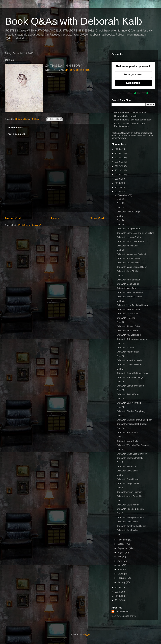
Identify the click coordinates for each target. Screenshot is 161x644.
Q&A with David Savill (127, 471)
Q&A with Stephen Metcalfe (130, 458)
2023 (118, 162)
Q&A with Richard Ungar (129, 212)
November (123, 540)
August (121, 552)
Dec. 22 (121, 275)
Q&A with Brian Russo (128, 479)
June (120, 561)
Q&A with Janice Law (127, 246)
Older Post (97, 218)
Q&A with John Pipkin (127, 271)
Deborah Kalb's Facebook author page (133, 120)
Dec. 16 (121, 382)
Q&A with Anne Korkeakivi (129, 360)
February (122, 578)
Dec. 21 (121, 301)
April (120, 569)
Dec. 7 (120, 462)
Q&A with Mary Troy (127, 288)
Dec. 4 (120, 500)
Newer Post (13, 218)
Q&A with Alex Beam (127, 466)
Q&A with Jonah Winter (128, 530)
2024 (118, 158)
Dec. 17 (121, 369)
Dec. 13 (121, 407)
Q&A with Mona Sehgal (128, 284)
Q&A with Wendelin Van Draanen (133, 445)
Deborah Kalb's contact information (131, 112)
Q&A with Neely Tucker (128, 441)
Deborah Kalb (122, 611)
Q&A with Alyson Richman (129, 492)
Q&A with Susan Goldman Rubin (133, 373)
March (121, 574)
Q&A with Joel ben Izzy (128, 352)
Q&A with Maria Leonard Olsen (132, 267)
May (120, 565)
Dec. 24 (121, 224)
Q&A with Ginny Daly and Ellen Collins (135, 233)
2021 (118, 170)
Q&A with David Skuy (127, 522)
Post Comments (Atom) (30, 225)
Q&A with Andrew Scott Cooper (132, 424)
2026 (118, 149)
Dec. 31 (121, 199)
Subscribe (133, 83)
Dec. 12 (121, 416)
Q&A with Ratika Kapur (128, 394)
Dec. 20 (121, 322)
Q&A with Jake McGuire (128, 309)
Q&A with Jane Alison (127, 331)
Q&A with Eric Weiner (127, 432)
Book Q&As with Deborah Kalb (74, 21)
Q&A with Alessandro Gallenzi (131, 254)
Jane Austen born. (78, 70)
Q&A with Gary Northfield (129, 403)
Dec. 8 (120, 449)
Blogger (86, 634)
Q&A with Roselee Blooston (130, 509)
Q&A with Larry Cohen (128, 314)
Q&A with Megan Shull (128, 483)
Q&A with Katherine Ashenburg (132, 339)
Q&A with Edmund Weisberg (131, 386)
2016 (118, 192)
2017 (118, 187)
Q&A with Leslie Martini (128, 505)
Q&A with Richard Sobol (129, 326)
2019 (118, 179)
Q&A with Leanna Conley (129, 237)
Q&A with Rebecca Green (129, 297)
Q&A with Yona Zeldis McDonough (133, 305)
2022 (118, 166)
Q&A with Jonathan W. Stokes (131, 526)
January (122, 582)
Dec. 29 (121, 203)
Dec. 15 (121, 390)
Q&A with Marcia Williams (129, 364)
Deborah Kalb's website (126, 116)
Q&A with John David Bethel (131, 241)
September (123, 548)
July (120, 557)
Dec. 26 (121, 220)
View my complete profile (124, 616)
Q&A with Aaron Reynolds (129, 496)
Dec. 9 (120, 437)
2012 (118, 600)
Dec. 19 (121, 343)
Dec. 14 (121, 398)
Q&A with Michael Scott (128, 263)
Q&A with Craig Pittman (128, 229)
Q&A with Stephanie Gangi (130, 377)
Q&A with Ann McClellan (129, 258)
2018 (118, 183)
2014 (118, 592)
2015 (118, 587)
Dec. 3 (120, 513)
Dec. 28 (121, 207)
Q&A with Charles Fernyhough (132, 411)
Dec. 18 (121, 356)
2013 (118, 596)
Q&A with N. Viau (125, 348)
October (122, 544)
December (123, 195)
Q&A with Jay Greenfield (129, 335)
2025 (118, 153)
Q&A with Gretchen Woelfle (130, 292)
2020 (118, 175)
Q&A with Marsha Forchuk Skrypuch (134, 420)
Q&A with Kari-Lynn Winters (130, 517)
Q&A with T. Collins (126, 318)
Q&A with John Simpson (129, 280)
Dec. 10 (121, 428)
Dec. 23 (121, 250)
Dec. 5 (120, 488)
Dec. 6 (120, 475)
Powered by (133, 93)
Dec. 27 (121, 216)
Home (55, 218)
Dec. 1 (120, 534)
